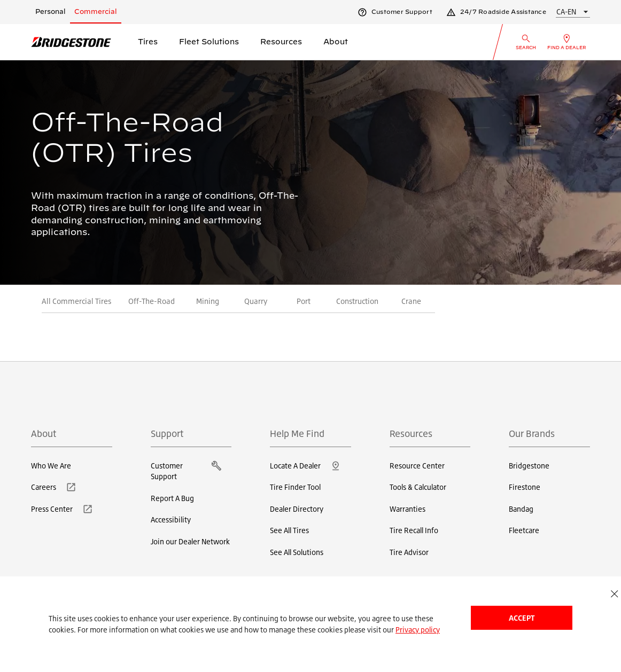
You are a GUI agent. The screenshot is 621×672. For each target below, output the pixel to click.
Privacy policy (418, 630)
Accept (522, 618)
